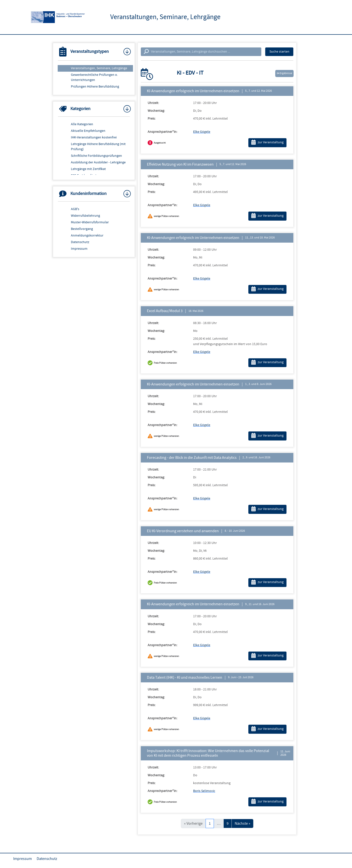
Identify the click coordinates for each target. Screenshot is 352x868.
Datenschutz (80, 242)
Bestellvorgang (82, 229)
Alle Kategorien (82, 124)
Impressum (79, 249)
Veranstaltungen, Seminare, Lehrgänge (99, 68)
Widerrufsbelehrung (85, 216)
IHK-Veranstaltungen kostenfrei (94, 137)
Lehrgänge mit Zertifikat (88, 169)
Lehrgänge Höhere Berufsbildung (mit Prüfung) (98, 147)
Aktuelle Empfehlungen (88, 131)
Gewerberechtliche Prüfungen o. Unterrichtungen (94, 77)
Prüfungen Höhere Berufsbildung (95, 87)
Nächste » (242, 823)
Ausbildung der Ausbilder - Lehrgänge (98, 162)
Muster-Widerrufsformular (90, 222)
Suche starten (279, 52)
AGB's (75, 209)
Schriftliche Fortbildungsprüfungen (96, 156)
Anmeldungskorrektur (87, 236)
